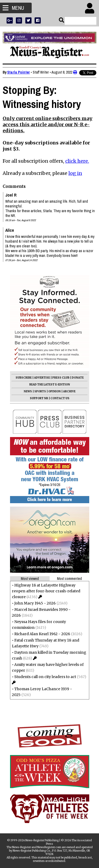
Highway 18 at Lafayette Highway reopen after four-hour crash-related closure (46, 591)
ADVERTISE (42, 378)
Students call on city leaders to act (45, 677)
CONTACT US (60, 398)
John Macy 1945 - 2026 (35, 603)
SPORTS (40, 391)
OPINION (55, 391)
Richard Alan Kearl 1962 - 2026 (42, 634)
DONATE (78, 378)
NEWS (28, 391)
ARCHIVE (69, 391)
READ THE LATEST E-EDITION (50, 385)
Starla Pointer (18, 72)
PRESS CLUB (61, 378)
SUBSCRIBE (24, 378)
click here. (77, 161)
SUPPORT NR (39, 398)
